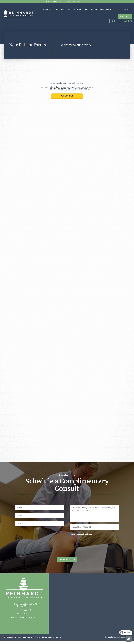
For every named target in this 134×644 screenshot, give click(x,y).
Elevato (58, 641)
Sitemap (118, 641)
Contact (126, 9)
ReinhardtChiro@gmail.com (27, 621)
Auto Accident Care (78, 9)
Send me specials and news (82, 539)
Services (47, 9)
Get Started (67, 101)
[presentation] (86, 548)
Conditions (59, 9)
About (94, 9)
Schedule (125, 16)
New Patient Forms (110, 9)
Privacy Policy (107, 641)
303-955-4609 (26, 613)
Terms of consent (68, 95)
